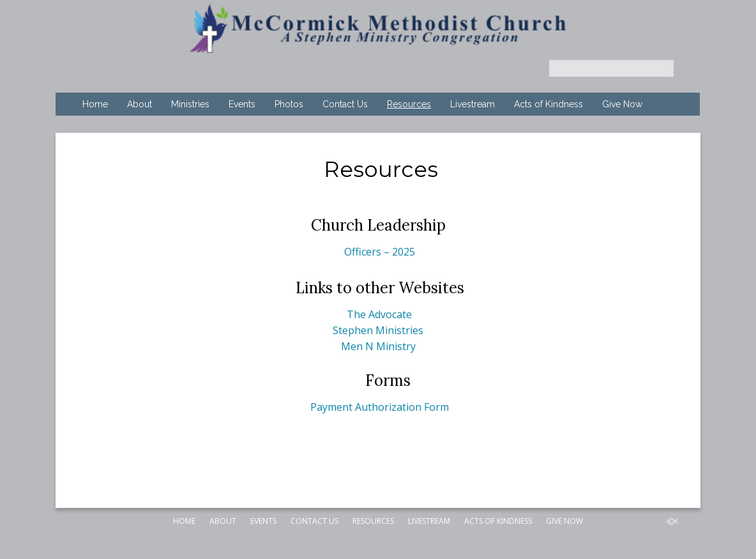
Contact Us (345, 104)
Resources (409, 104)
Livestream (472, 104)
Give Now (622, 104)
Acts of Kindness (548, 104)
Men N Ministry (378, 346)
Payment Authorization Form (380, 407)
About (140, 104)
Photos (289, 104)
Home (95, 104)
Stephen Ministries (378, 330)
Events (242, 104)
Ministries (190, 104)
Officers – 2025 (380, 252)
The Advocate (379, 314)
